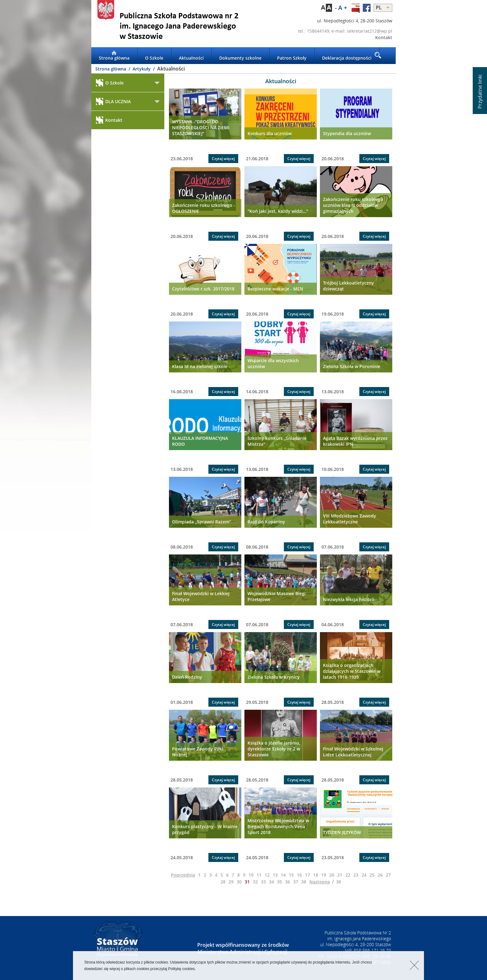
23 (356, 875)
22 (348, 875)
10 (251, 875)
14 (283, 875)
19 (324, 875)
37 (296, 882)
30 (239, 882)
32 (255, 882)
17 (307, 875)
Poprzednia (183, 875)
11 (259, 875)
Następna (320, 882)
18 (316, 875)
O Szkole (154, 56)
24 (364, 875)
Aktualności (191, 56)
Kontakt (384, 37)
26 (380, 875)
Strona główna (114, 56)
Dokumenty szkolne (240, 56)
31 (247, 882)
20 (332, 875)
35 (280, 882)
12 (267, 875)
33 (263, 882)
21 (340, 875)
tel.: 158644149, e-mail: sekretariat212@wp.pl (345, 31)
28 (223, 882)
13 (275, 875)
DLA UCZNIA (113, 101)
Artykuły (142, 69)
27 (388, 875)
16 (299, 875)
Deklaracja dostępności (347, 56)
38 (304, 882)
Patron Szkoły (292, 56)
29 (231, 882)
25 (372, 875)
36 (288, 882)
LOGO (167, 24)
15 (291, 875)
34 (271, 882)
